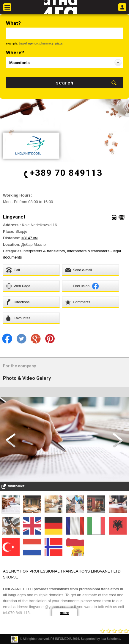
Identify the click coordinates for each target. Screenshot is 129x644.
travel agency (28, 43)
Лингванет (16, 486)
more (64, 613)
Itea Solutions (111, 639)
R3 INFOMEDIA (61, 639)
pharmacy (47, 43)
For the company (19, 366)
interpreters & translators (44, 251)
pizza (59, 43)
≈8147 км (29, 238)
